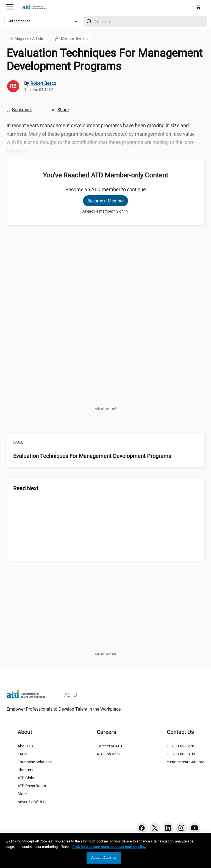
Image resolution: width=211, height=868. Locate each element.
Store (22, 794)
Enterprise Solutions (35, 762)
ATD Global (27, 778)
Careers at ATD (109, 746)
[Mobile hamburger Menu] (10, 7)
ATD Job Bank (109, 754)
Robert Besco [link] (43, 83)
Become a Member (105, 201)
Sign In (122, 211)
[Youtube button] (195, 828)
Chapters (25, 770)
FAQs (22, 754)
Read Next (26, 488)
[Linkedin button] (168, 828)
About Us (25, 746)
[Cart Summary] (200, 7)
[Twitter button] (155, 828)
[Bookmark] (19, 110)
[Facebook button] (142, 828)
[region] (105, 851)
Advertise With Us (32, 802)
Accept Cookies (104, 858)
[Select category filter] (43, 21)
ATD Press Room (32, 786)
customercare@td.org (186, 762)
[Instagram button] (181, 828)
